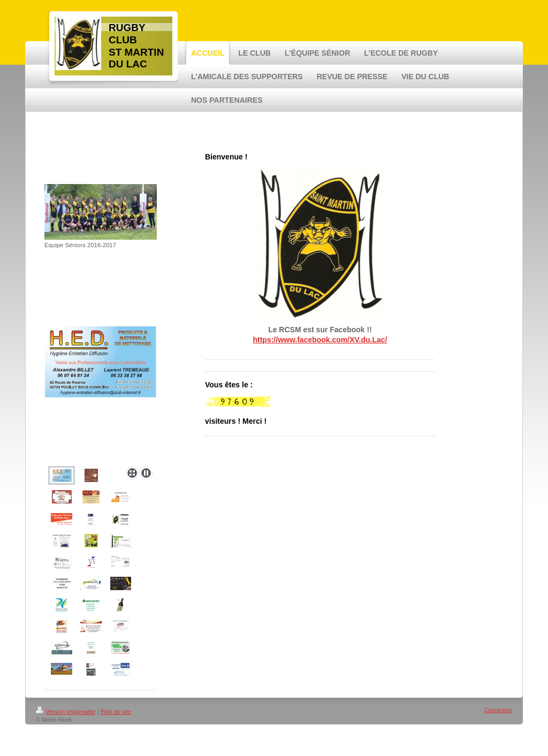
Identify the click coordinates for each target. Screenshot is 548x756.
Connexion (498, 710)
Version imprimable (66, 712)
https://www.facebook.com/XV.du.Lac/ (320, 340)
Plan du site (116, 712)
